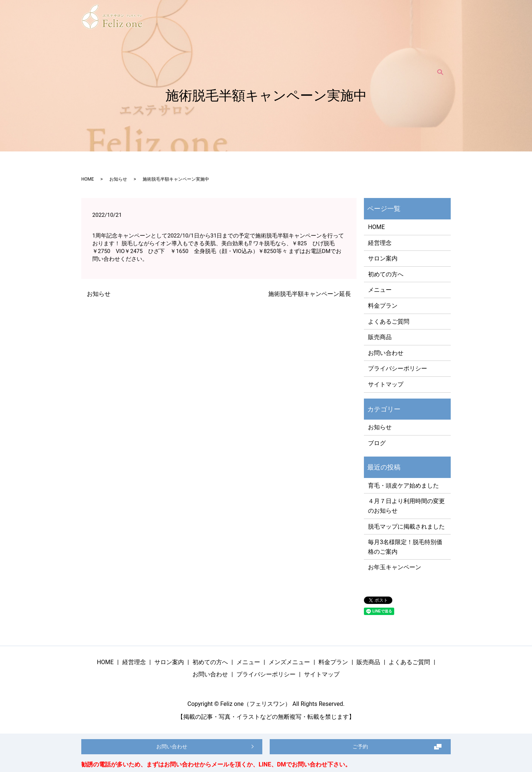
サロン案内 (178, 55)
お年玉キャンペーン (395, 567)
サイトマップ (386, 384)
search (440, 55)
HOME (117, 55)
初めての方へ (217, 55)
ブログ (377, 443)
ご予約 (360, 744)
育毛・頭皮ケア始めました (403, 486)
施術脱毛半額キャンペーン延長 (310, 294)
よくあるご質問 (406, 55)
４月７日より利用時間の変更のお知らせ (406, 506)
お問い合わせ (386, 353)
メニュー (253, 55)
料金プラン (334, 55)
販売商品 (367, 55)
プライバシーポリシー (398, 368)
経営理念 (145, 55)
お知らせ (118, 179)
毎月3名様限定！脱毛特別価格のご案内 (405, 547)
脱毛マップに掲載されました (406, 527)
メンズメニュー (292, 55)
